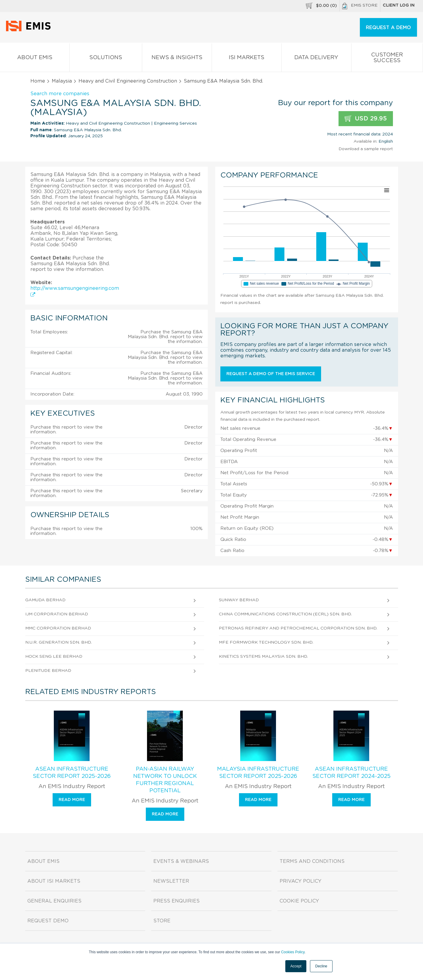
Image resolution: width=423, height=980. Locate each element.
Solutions (106, 59)
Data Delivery (316, 59)
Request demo (48, 921)
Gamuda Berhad (45, 600)
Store (162, 921)
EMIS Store (360, 6)
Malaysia (62, 81)
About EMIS (35, 59)
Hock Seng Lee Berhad (54, 657)
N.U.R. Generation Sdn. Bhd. (58, 642)
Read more (72, 800)
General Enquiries (54, 901)
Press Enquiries (176, 901)
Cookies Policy (293, 952)
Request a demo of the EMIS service (271, 374)
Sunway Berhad (239, 600)
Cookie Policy (299, 901)
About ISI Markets (54, 881)
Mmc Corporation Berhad (58, 628)
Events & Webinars (181, 861)
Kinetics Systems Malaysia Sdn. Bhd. (263, 657)
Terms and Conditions (312, 861)
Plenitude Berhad (48, 671)
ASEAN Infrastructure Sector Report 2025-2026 (72, 773)
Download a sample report (366, 149)
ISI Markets (247, 59)
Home (38, 81)
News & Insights (177, 59)
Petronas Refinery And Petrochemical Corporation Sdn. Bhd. (298, 628)
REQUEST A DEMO (388, 28)
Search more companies (60, 94)
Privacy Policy (300, 881)
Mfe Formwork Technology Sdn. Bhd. (266, 642)
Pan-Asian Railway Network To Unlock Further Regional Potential (165, 780)
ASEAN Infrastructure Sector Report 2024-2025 (351, 773)
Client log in (399, 5)
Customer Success (387, 59)
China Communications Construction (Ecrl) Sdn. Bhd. (285, 614)
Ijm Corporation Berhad (57, 614)
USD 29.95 (366, 119)
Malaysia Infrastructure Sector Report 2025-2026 (258, 773)
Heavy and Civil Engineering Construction (128, 81)
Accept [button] (296, 966)
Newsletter (171, 881)
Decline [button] (321, 966)
